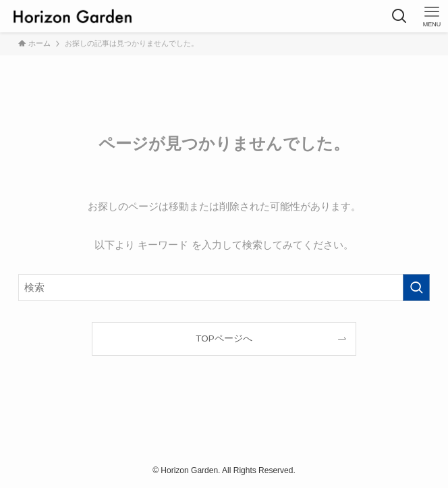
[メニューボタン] (432, 16)
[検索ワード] (224, 288)
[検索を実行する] (416, 288)
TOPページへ (224, 338)
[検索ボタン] (399, 16)
